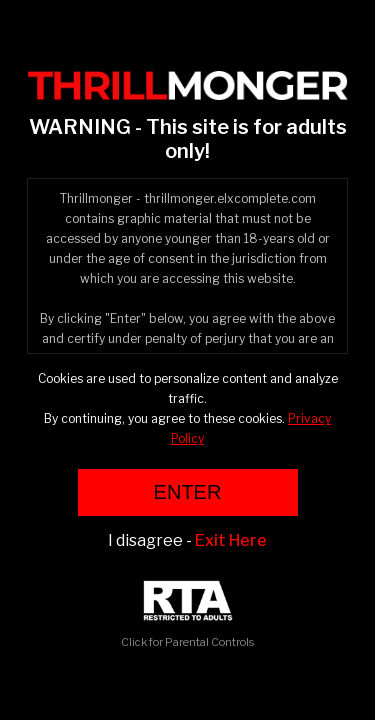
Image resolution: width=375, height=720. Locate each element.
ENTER (188, 492)
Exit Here (231, 540)
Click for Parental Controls (187, 614)
